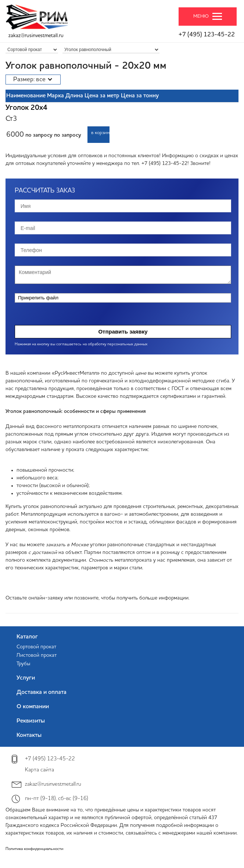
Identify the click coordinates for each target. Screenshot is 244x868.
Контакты (29, 735)
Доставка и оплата (42, 692)
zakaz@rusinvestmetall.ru (36, 36)
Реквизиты (31, 721)
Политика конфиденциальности (34, 849)
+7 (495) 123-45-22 (207, 35)
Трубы (23, 664)
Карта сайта (40, 770)
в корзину (100, 133)
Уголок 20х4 (26, 108)
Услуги (26, 678)
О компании (33, 707)
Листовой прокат (37, 655)
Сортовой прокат (36, 647)
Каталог (27, 637)
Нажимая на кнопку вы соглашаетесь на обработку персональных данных (81, 344)
